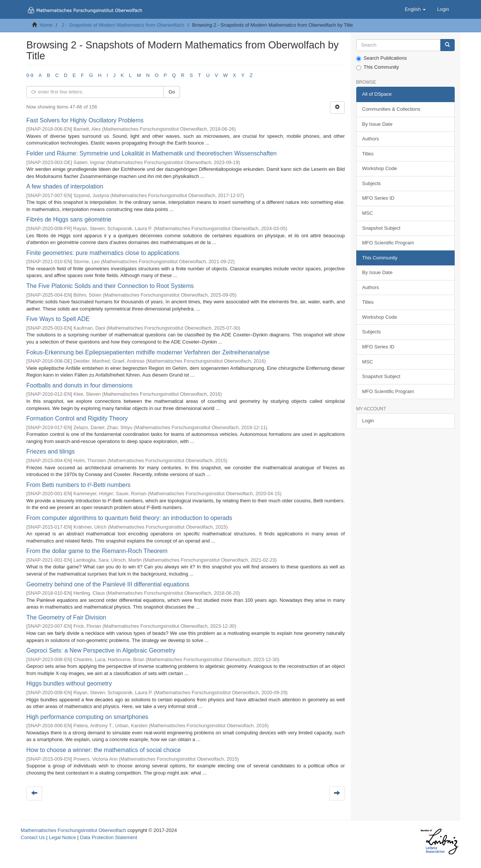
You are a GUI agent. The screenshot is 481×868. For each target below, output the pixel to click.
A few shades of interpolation (65, 186)
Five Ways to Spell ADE (58, 319)
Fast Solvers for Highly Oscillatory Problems (85, 120)
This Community (378, 67)
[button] (415, 9)
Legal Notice (62, 837)
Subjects (372, 183)
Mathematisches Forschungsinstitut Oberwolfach (73, 830)
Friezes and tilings (51, 451)
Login (368, 421)
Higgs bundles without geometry (69, 683)
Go (172, 92)
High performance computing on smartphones (87, 717)
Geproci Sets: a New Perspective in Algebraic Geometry (101, 650)
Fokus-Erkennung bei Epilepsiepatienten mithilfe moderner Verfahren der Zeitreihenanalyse (148, 352)
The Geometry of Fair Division (66, 617)
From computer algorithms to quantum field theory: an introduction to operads (129, 518)
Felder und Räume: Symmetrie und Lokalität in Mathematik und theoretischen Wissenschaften (151, 153)
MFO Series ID (378, 198)
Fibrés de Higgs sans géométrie (69, 219)
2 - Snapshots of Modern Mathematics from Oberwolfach (123, 25)
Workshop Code (380, 168)
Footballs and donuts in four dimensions (79, 385)
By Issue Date (377, 124)
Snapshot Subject (381, 228)
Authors (371, 139)
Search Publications (382, 58)
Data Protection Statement (109, 837)
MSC (368, 213)
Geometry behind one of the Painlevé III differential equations (108, 584)
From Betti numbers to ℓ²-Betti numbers (78, 485)
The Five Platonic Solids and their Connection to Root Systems (110, 286)
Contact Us (33, 837)
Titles (368, 154)
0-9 (30, 75)
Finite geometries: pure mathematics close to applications (103, 253)
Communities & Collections (391, 109)
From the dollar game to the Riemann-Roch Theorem (97, 551)
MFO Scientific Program (388, 243)
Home (46, 25)
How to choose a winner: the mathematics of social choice (104, 750)
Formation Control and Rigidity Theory (77, 418)
